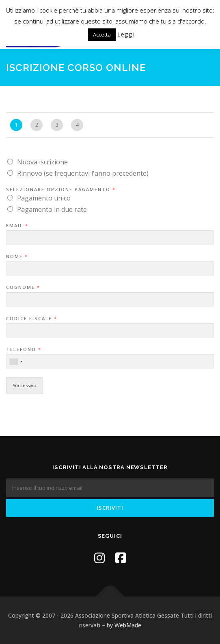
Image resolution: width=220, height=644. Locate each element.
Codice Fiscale (31, 319)
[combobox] (16, 362)
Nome (17, 256)
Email (17, 226)
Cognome (23, 287)
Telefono (23, 349)
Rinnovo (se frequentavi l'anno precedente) (83, 173)
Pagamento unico (44, 198)
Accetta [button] (102, 34)
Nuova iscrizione (42, 162)
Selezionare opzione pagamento (60, 190)
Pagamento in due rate (52, 209)
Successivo (25, 385)
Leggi (126, 34)
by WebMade (124, 625)
